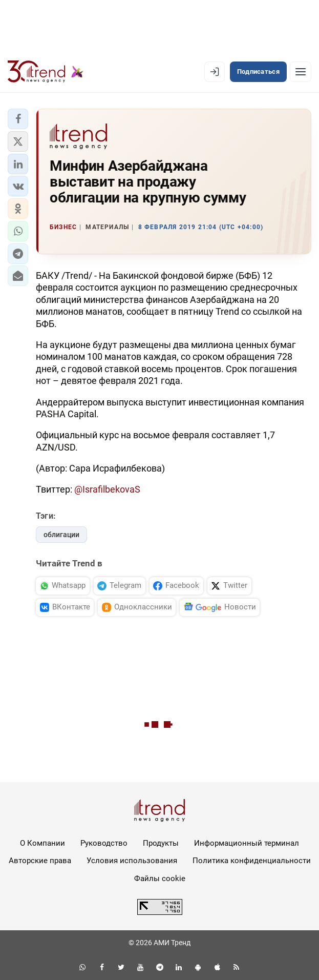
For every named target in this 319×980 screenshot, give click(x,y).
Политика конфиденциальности (252, 861)
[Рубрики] (301, 72)
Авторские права (40, 861)
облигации (61, 535)
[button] (18, 119)
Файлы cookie (160, 879)
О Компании (42, 843)
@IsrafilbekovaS (107, 489)
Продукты (161, 843)
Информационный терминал (247, 843)
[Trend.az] (46, 72)
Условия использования (132, 861)
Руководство (104, 843)
